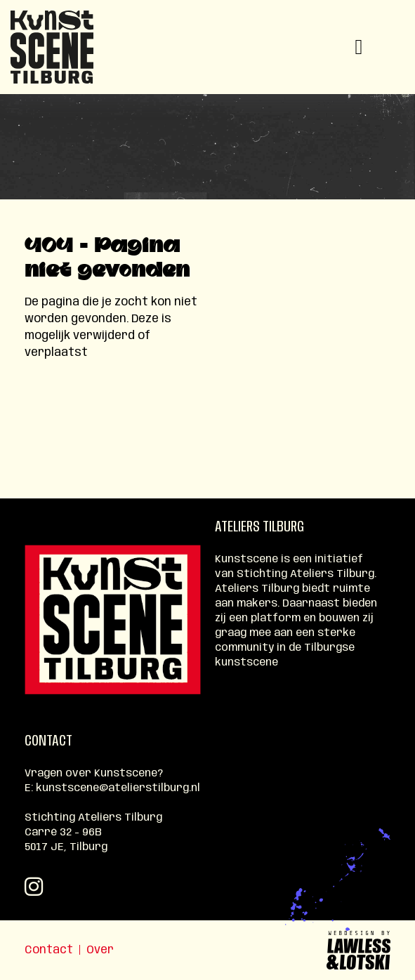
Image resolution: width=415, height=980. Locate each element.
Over (100, 950)
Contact (49, 950)
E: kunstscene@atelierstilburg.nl (112, 788)
